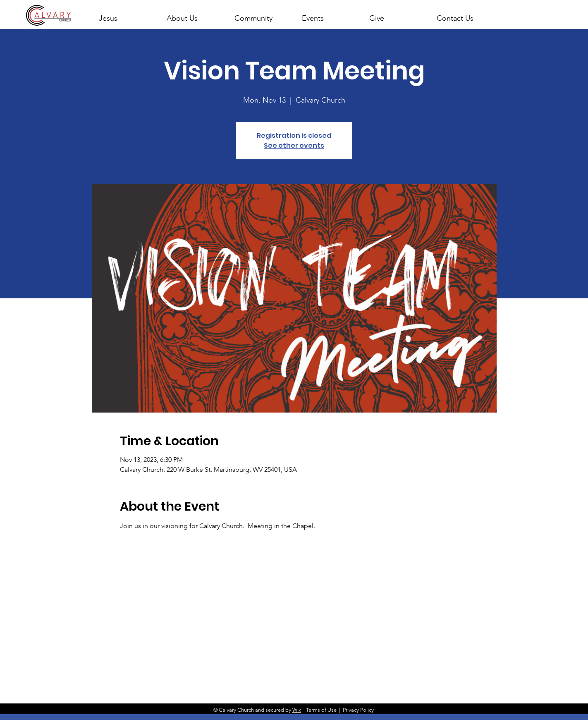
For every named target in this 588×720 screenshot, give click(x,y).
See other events (294, 145)
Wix (297, 710)
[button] (193, 14)
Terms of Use (321, 710)
